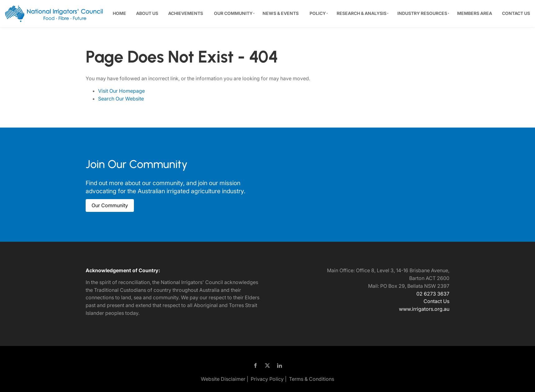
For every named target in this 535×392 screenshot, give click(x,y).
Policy (318, 13)
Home (119, 13)
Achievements (186, 13)
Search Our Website (121, 99)
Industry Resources (422, 13)
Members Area (475, 13)
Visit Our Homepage (121, 91)
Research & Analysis (362, 13)
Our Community (233, 13)
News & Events (281, 13)
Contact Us (516, 13)
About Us (147, 13)
